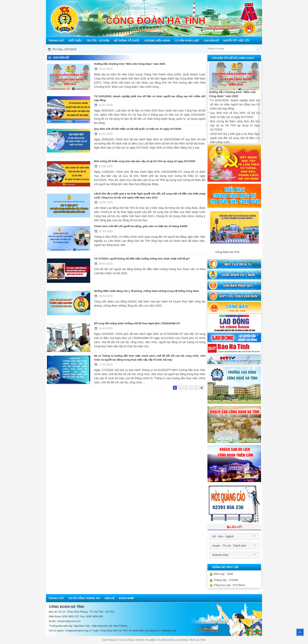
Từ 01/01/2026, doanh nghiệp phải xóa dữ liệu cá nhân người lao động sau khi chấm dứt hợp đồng (150, 98)
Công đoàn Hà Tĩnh (227, 252)
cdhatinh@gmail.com (69, 621)
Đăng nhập (127, 598)
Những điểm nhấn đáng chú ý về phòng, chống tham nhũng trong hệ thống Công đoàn (147, 291)
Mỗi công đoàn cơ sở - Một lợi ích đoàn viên (155, 49)
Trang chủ (56, 598)
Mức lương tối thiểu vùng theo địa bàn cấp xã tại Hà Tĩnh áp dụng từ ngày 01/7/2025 (145, 161)
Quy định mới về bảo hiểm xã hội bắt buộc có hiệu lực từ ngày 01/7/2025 (138, 129)
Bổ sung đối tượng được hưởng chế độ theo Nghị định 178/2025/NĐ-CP (137, 323)
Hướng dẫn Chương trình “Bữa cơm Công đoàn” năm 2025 (130, 64)
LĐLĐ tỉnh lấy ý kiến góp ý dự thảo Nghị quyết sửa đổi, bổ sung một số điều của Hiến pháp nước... (235, 138)
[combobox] (234, 537)
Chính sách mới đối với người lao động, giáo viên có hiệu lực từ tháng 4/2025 (141, 226)
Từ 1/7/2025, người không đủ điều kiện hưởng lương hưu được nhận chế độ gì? (142, 259)
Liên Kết (234, 527)
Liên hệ (109, 598)
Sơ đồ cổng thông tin (84, 598)
